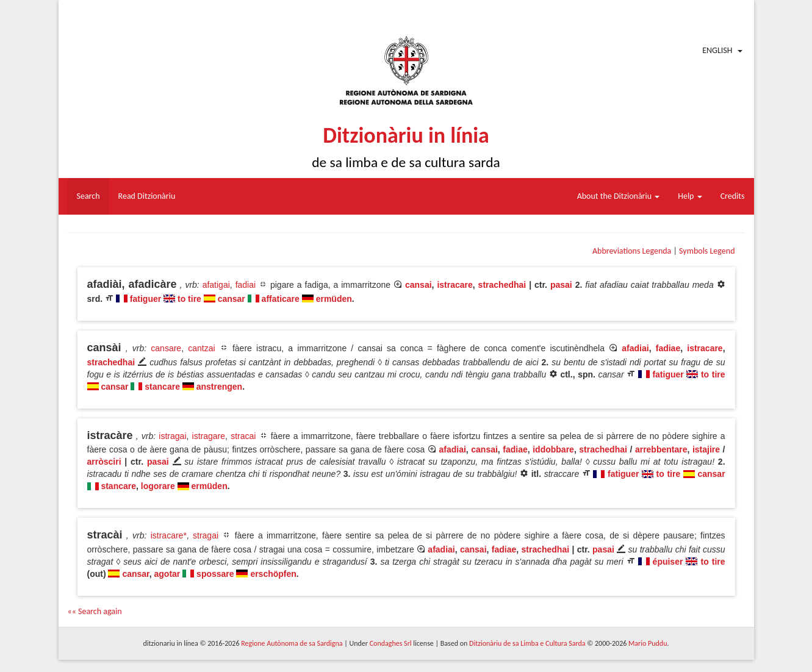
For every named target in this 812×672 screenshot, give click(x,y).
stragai (206, 535)
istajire (706, 449)
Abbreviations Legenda (632, 251)
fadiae (668, 348)
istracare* (169, 535)
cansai (419, 285)
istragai (172, 436)
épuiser (668, 562)
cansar (232, 299)
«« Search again (95, 611)
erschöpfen (273, 574)
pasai (561, 285)
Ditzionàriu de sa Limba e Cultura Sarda (527, 643)
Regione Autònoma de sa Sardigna (292, 643)
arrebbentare (661, 449)
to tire (189, 299)
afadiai (635, 348)
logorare (158, 486)
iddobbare (553, 449)
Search (88, 196)
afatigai (216, 285)
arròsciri (104, 462)
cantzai (201, 348)
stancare (162, 387)
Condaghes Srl (391, 643)
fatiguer (146, 299)
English (717, 50)
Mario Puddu (648, 643)
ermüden (334, 299)
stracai (243, 436)
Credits (733, 196)
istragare (209, 436)
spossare (215, 574)
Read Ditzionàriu (147, 196)
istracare (455, 285)
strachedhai (502, 285)
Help (690, 196)
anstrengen (219, 387)
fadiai (246, 285)
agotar (167, 574)
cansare (166, 348)
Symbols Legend (707, 251)
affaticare (281, 299)
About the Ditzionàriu (619, 196)
